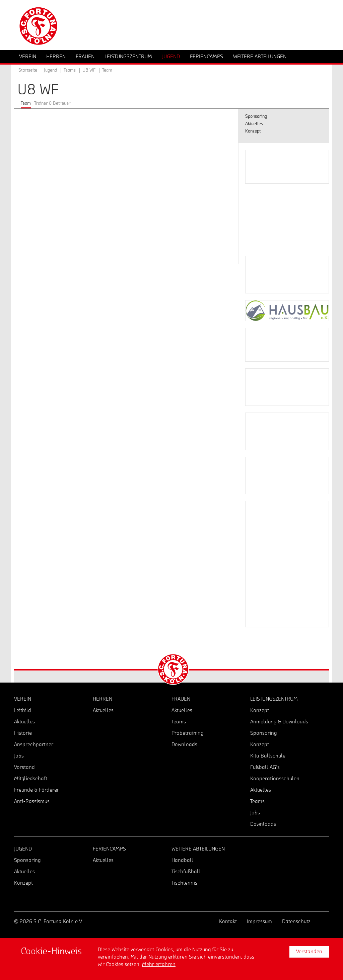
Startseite (28, 70)
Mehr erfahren (159, 964)
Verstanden (309, 952)
